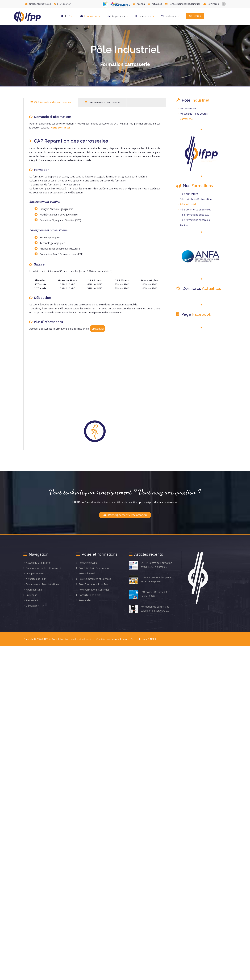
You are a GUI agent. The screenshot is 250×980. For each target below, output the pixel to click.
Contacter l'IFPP (34, 606)
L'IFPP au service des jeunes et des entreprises (151, 580)
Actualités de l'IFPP (35, 579)
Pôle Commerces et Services (94, 579)
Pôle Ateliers (84, 600)
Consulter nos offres (89, 595)
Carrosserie (185, 119)
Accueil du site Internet (37, 563)
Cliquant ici (98, 329)
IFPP (66, 16)
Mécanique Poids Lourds (193, 114)
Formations (90, 16)
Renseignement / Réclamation (183, 4)
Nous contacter (61, 128)
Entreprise (30, 595)
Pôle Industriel (187, 204)
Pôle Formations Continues (93, 590)
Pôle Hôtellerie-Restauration (195, 199)
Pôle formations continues (194, 220)
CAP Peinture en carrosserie (102, 102)
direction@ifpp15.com (39, 4)
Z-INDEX (152, 639)
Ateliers (183, 225)
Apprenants (118, 16)
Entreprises (145, 16)
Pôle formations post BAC (193, 215)
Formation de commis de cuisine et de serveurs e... (149, 609)
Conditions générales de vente (113, 639)
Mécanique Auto (188, 108)
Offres (195, 16)
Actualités (155, 4)
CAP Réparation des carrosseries (51, 102)
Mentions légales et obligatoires (78, 639)
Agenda (139, 4)
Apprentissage (33, 590)
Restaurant (171, 16)
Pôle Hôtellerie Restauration (93, 568)
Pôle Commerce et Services (194, 209)
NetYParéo (211, 4)
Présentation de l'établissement (42, 568)
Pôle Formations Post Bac (92, 584)
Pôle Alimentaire (188, 194)
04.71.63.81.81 (63, 4)
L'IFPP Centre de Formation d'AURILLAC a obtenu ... (151, 565)
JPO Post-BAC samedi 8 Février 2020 (148, 594)
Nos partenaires (34, 573)
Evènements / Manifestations (41, 584)
